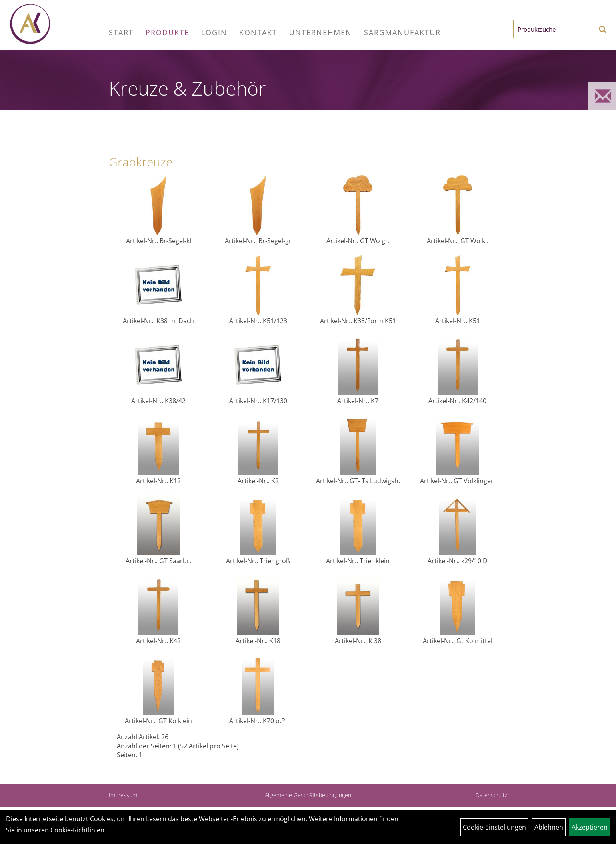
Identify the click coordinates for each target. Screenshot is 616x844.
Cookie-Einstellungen (494, 827)
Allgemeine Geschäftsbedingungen (308, 795)
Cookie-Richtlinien (77, 830)
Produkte (167, 32)
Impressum (123, 795)
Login (214, 32)
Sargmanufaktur (402, 32)
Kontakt (258, 32)
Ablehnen (549, 827)
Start (121, 32)
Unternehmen (321, 32)
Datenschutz (491, 795)
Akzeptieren (590, 827)
